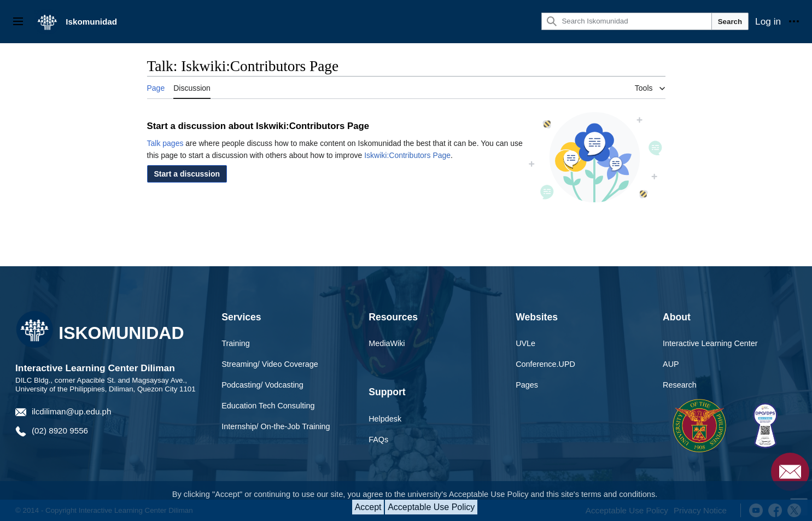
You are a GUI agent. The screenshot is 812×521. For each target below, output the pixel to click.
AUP (671, 364)
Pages (527, 385)
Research (680, 385)
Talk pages (165, 143)
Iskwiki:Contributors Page (407, 155)
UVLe (525, 343)
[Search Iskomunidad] (626, 21)
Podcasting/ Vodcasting (262, 385)
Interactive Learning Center (710, 343)
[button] (187, 174)
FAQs (378, 440)
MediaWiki (387, 343)
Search (730, 22)
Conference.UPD (545, 364)
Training (235, 343)
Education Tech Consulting (268, 406)
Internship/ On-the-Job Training (276, 426)
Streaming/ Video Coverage (270, 364)
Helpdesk (385, 419)
